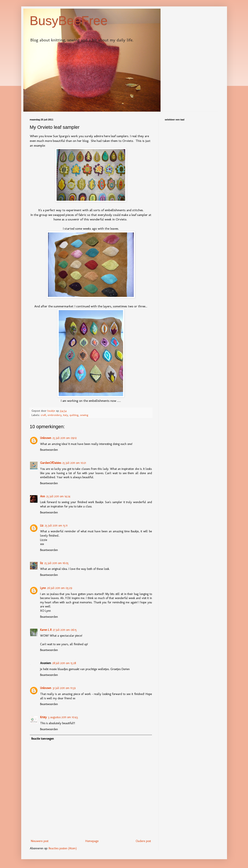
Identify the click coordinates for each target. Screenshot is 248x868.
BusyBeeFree (69, 21)
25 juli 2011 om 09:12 (65, 438)
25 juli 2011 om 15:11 (56, 526)
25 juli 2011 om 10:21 (74, 463)
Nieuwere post (40, 841)
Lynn (43, 588)
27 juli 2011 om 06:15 (65, 630)
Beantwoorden (49, 450)
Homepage (92, 841)
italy (65, 415)
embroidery (55, 415)
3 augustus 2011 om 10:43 (63, 717)
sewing (84, 415)
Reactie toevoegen (43, 739)
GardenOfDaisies (51, 463)
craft (43, 415)
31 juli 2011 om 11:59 (64, 688)
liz (42, 563)
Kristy (43, 717)
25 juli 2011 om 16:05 (56, 563)
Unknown (46, 438)
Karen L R (46, 630)
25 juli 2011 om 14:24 (58, 496)
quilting (74, 415)
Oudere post (143, 841)
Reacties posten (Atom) (63, 848)
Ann (43, 496)
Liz (42, 526)
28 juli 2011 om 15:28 (64, 663)
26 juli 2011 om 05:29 (60, 588)
